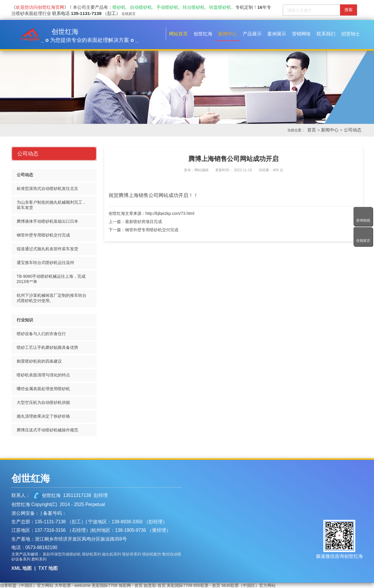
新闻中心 (330, 130)
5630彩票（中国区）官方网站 (249, 585)
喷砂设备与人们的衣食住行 (41, 334)
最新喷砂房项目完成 (144, 222)
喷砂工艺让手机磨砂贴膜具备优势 (47, 347)
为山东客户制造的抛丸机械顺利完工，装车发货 (52, 205)
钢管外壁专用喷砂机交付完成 (152, 230)
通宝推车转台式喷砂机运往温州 (45, 263)
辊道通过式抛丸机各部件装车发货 (47, 249)
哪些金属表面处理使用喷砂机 (43, 389)
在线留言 (129, 14)
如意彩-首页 (155, 585)
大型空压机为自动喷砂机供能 (43, 402)
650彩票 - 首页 (207, 585)
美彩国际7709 (104, 585)
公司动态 (353, 130)
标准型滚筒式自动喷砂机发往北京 (47, 188)
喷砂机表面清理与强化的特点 (43, 375)
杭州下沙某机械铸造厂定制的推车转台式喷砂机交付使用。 (52, 298)
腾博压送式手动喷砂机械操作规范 (47, 430)
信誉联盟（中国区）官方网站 (27, 585)
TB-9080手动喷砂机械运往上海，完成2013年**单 (51, 279)
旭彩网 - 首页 (131, 585)
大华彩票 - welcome (73, 585)
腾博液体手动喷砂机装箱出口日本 (47, 221)
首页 (312, 130)
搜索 (349, 10)
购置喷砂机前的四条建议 (39, 361)
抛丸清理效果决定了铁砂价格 (43, 416)
